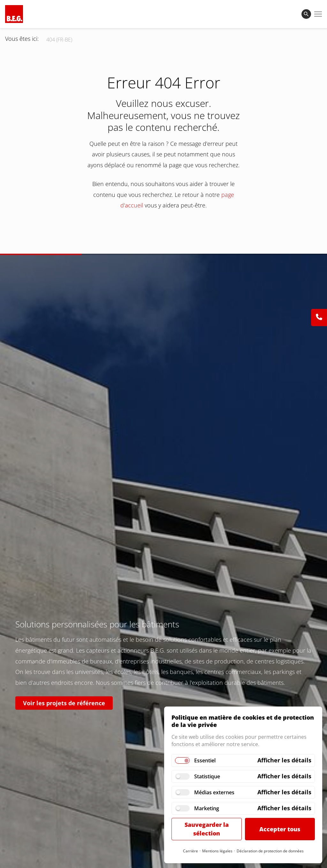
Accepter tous (280, 829)
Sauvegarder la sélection (207, 829)
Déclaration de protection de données (270, 851)
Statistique (207, 776)
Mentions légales (217, 851)
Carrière (190, 851)
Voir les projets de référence (64, 703)
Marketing (207, 808)
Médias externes (214, 792)
